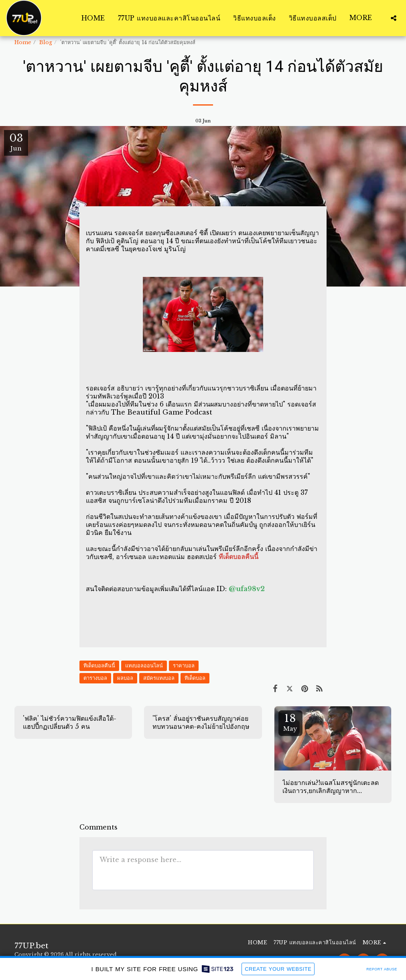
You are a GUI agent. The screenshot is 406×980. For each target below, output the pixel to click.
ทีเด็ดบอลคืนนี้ (99, 666)
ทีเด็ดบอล (195, 678)
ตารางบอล (95, 678)
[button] (394, 18)
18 (290, 722)
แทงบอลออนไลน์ (144, 666)
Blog (46, 42)
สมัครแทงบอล (159, 678)
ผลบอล (125, 678)
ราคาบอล (184, 666)
